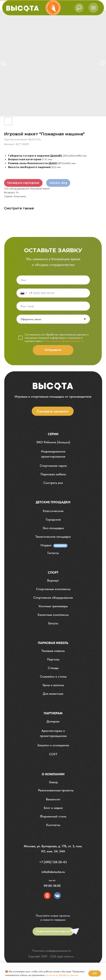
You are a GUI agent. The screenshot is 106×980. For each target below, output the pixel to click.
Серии (53, 434)
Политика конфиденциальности (52, 951)
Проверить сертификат (23, 183)
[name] (53, 280)
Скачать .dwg (58, 183)
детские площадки (53, 502)
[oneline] (53, 306)
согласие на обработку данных (62, 975)
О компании (53, 774)
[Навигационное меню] (93, 8)
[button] (53, 454)
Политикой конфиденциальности (64, 341)
